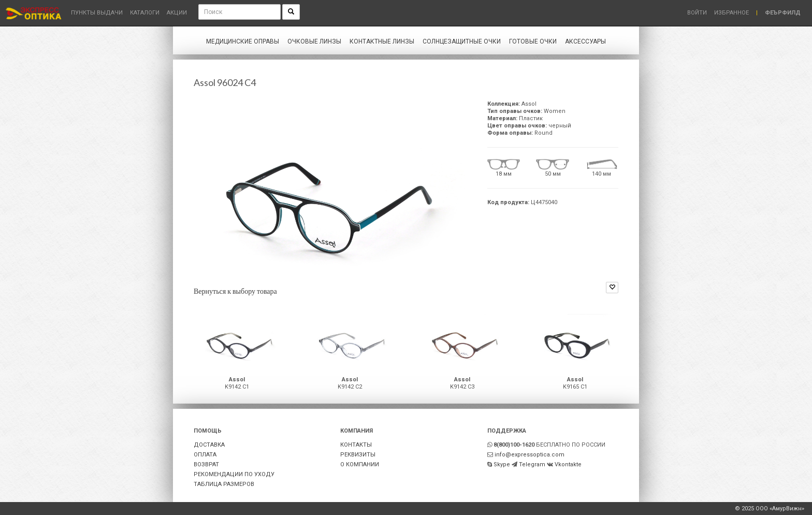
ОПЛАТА (205, 455)
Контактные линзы (382, 41)
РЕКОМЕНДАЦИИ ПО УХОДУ (234, 474)
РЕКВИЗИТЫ (358, 455)
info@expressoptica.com (530, 455)
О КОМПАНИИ (360, 464)
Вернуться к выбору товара (235, 291)
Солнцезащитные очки (462, 41)
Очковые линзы (314, 41)
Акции (177, 13)
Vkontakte (568, 464)
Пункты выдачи (97, 13)
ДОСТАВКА (209, 445)
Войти (697, 13)
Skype (502, 464)
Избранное (731, 13)
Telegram (532, 464)
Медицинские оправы (243, 41)
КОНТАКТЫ (356, 445)
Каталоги (145, 13)
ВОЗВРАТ (206, 464)
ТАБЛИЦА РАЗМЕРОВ (224, 484)
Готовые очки (533, 41)
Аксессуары (585, 41)
